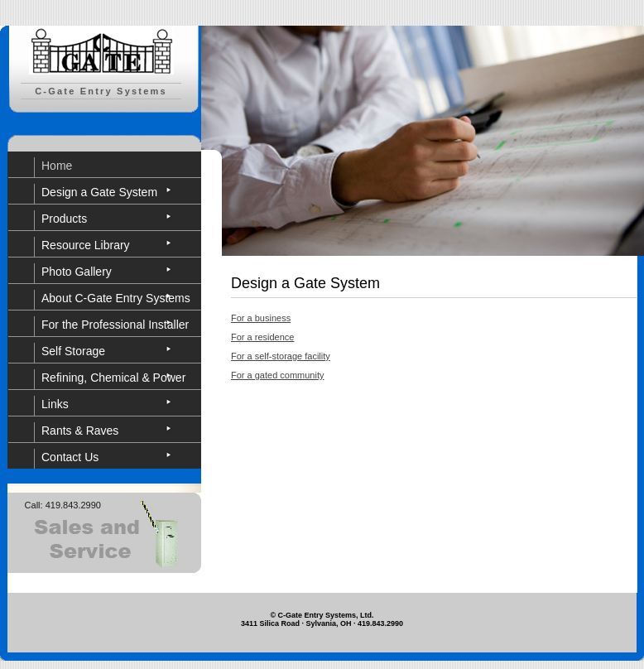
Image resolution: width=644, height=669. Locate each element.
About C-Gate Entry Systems (116, 298)
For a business (261, 318)
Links (55, 404)
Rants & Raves (80, 431)
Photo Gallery (77, 272)
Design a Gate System (99, 192)
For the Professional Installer (115, 325)
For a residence (262, 337)
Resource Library (86, 245)
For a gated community (278, 375)
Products (64, 219)
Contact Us (70, 457)
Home (57, 166)
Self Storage (73, 351)
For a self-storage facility (281, 356)
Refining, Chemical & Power (113, 378)
